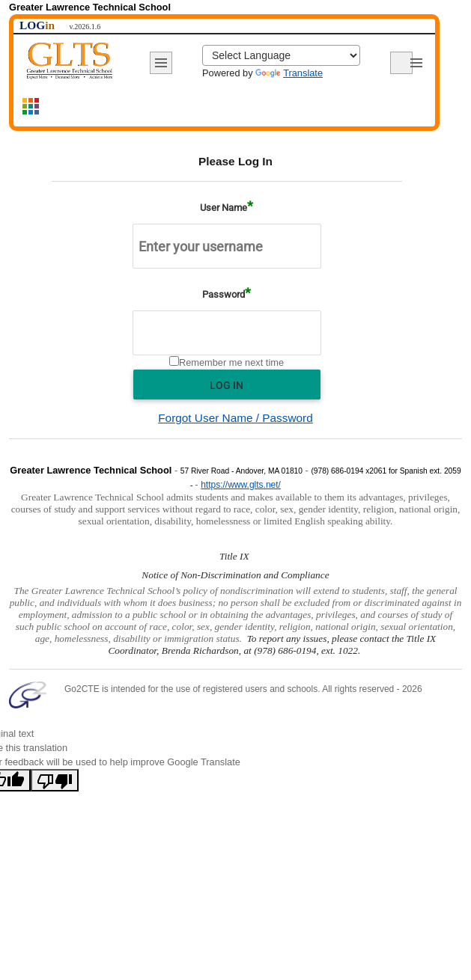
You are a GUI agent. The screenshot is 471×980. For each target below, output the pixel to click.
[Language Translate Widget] (281, 55)
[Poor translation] (55, 780)
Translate (289, 73)
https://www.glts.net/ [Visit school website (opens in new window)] (241, 485)
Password (224, 294)
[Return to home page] (70, 61)
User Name (224, 208)
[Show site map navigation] (31, 108)
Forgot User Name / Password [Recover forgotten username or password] (235, 418)
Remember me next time (231, 362)
